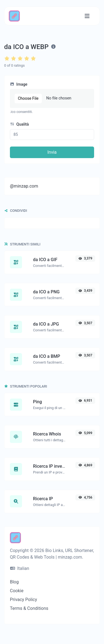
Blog (14, 582)
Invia (52, 152)
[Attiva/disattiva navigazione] (87, 16)
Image (19, 84)
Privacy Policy (24, 600)
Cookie (17, 591)
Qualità (19, 124)
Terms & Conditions (29, 608)
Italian (20, 568)
